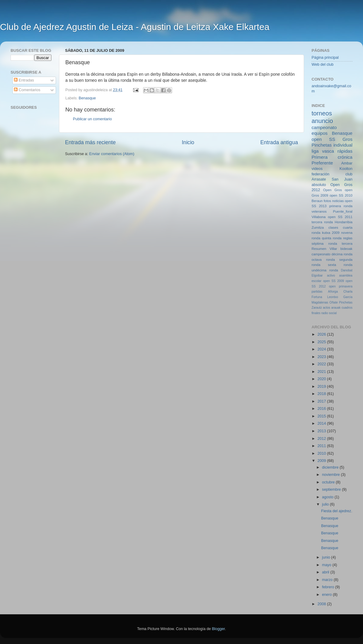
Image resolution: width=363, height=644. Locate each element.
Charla (348, 292)
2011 (322, 446)
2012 (322, 439)
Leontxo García (340, 297)
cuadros (347, 308)
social (333, 313)
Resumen (319, 249)
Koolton (346, 169)
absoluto (319, 185)
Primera (320, 157)
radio (325, 313)
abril (326, 572)
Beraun (317, 201)
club (349, 174)
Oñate (334, 302)
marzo (328, 580)
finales (316, 313)
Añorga (333, 292)
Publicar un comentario (92, 119)
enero (328, 595)
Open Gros (332, 190)
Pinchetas (322, 145)
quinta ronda (332, 238)
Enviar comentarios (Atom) (112, 154)
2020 (322, 379)
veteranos (319, 211)
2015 (322, 416)
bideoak (346, 249)
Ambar (347, 163)
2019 (322, 387)
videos (317, 169)
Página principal (325, 58)
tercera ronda (322, 222)
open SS (323, 139)
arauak (336, 308)
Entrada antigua (279, 142)
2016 (322, 409)
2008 (322, 604)
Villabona (319, 217)
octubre (329, 482)
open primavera (341, 286)
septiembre (332, 490)
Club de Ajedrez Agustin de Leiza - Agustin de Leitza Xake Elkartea (135, 27)
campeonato (321, 254)
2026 (322, 334)
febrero (329, 587)
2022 (322, 364)
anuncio (322, 121)
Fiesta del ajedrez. (337, 511)
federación (320, 174)
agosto (328, 497)
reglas (348, 238)
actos (327, 308)
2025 (322, 342)
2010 (322, 453)
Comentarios (27, 90)
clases (333, 227)
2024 (322, 349)
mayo (327, 565)
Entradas (24, 80)
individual (343, 145)
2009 (322, 461)
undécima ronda (325, 270)
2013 (322, 431)
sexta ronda (340, 265)
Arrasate (319, 179)
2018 (322, 394)
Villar (333, 249)
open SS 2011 (340, 217)
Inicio (188, 142)
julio (326, 504)
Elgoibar (317, 276)
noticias (338, 201)
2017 (322, 401)
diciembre (331, 467)
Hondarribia (343, 222)
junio (327, 557)
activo (331, 276)
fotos (327, 201)
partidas (317, 292)
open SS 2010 (341, 195)
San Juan (342, 179)
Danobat (347, 270)
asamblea (346, 276)
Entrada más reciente (90, 142)
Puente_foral (343, 211)
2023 (322, 357)
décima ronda (342, 254)
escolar (317, 281)
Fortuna (317, 297)
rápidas (345, 151)
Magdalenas (320, 302)
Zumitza (318, 227)
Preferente (322, 163)
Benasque (87, 98)
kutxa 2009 (331, 233)
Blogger (218, 629)
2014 (322, 423)
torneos (322, 113)
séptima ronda (324, 244)
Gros (347, 139)
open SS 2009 (334, 281)
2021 (322, 372)
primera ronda (341, 206)
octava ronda (323, 260)
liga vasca (323, 151)
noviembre (332, 475)
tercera (347, 244)
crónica (345, 157)
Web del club (323, 65)
